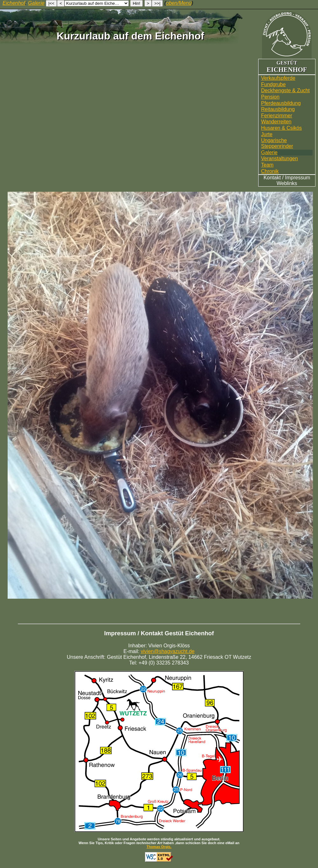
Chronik (270, 171)
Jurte (267, 134)
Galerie (269, 152)
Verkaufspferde (278, 78)
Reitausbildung (278, 109)
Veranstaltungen (280, 158)
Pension (270, 97)
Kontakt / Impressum (287, 178)
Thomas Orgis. (159, 847)
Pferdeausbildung (281, 103)
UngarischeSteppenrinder (277, 143)
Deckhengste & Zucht (285, 90)
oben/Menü (179, 3)
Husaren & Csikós (281, 128)
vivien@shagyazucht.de (168, 651)
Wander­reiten (276, 122)
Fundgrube (273, 84)
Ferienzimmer (277, 116)
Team (267, 165)
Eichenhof (14, 3)
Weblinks (287, 183)
